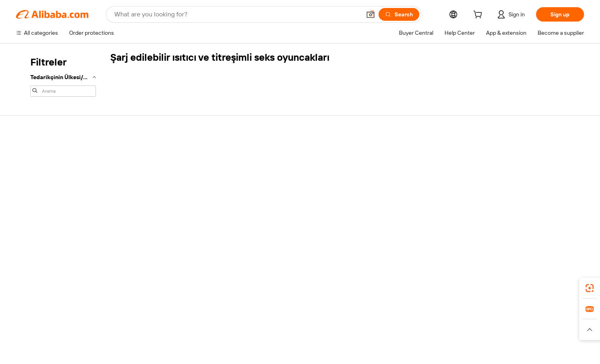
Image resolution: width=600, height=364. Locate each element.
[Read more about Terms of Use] (407, 340)
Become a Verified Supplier (416, 182)
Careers (514, 197)
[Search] (399, 14)
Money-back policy (162, 176)
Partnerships (398, 197)
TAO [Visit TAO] (373, 328)
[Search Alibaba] (237, 14)
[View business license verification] (372, 352)
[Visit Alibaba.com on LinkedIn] (520, 229)
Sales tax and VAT (282, 182)
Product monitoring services (174, 221)
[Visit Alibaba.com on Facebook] (508, 229)
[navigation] (61, 76)
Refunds (27, 197)
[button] (371, 14)
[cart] (479, 16)
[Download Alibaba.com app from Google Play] (557, 292)
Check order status (40, 182)
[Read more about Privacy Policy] (367, 340)
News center (520, 182)
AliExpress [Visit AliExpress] (175, 328)
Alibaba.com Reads (284, 197)
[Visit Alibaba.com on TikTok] (568, 229)
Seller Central (399, 167)
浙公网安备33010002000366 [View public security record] (431, 352)
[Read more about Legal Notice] (182, 340)
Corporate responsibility (534, 167)
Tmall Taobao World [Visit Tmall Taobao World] (250, 328)
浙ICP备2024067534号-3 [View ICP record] (504, 352)
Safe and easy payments (168, 161)
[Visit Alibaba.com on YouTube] (556, 229)
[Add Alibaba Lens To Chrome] (124, 292)
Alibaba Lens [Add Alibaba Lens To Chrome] (44, 292)
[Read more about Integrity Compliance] (455, 340)
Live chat (28, 167)
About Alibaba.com (527, 152)
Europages (427, 328)
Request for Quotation (288, 152)
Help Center (32, 152)
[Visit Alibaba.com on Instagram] (544, 229)
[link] (590, 288)
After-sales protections (167, 206)
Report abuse (33, 213)
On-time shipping (160, 191)
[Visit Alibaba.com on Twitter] (532, 229)
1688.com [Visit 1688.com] (207, 328)
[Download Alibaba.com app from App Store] (498, 292)
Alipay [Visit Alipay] (288, 328)
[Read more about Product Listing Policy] (231, 340)
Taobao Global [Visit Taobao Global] (344, 328)
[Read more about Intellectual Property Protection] (304, 340)
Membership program (287, 167)
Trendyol (396, 328)
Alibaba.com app (444, 292)
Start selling (397, 152)
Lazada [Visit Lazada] (311, 328)
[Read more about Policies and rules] (140, 340)
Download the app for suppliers (421, 213)
